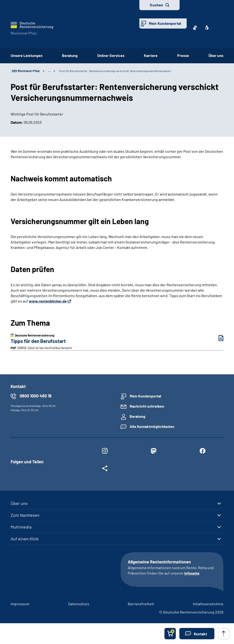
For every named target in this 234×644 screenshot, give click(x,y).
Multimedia (21, 527)
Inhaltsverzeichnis (208, 604)
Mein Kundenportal (165, 23)
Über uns (216, 55)
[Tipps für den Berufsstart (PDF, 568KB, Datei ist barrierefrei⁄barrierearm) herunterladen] (217, 338)
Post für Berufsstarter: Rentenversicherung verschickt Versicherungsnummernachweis (115, 71)
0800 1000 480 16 (36, 396)
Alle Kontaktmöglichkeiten (152, 426)
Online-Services (111, 55)
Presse (183, 55)
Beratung (70, 55)
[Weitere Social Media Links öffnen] (105, 469)
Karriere (151, 55)
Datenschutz (79, 604)
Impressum (20, 604)
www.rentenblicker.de (48, 301)
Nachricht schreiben (147, 406)
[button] (197, 634)
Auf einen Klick (25, 539)
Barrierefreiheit (141, 604)
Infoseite (192, 573)
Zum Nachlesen (25, 515)
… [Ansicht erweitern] (49, 71)
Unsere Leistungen (27, 55)
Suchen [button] (156, 5)
